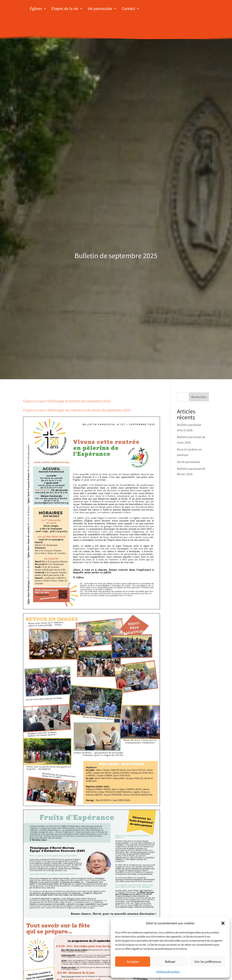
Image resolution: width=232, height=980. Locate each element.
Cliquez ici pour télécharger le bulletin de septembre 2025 (67, 401)
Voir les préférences (208, 962)
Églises (36, 8)
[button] (223, 923)
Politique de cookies (168, 972)
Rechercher (199, 397)
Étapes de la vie (65, 8)
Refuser (170, 962)
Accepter (133, 962)
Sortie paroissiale (188, 462)
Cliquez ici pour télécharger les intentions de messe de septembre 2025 (77, 410)
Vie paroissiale (100, 8)
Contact (128, 8)
